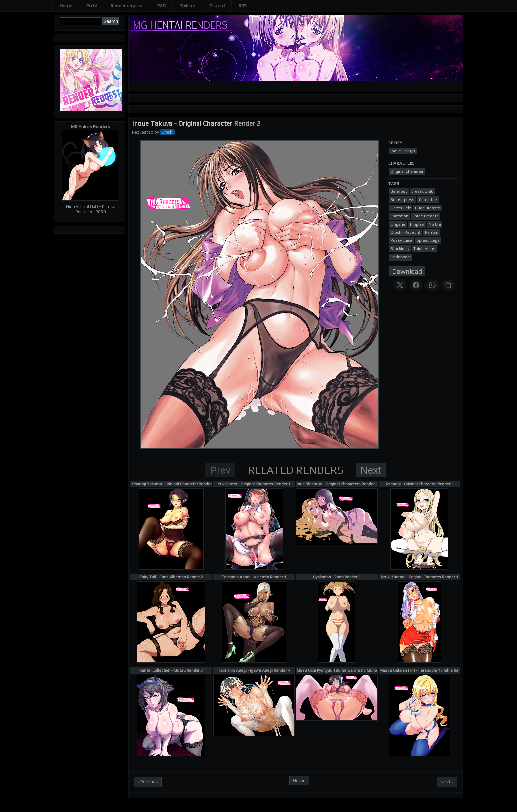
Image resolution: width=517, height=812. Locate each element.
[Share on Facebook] (416, 285)
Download (407, 271)
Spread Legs (428, 240)
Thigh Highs (424, 249)
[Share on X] (400, 285)
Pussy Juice (401, 240)
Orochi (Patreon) (406, 232)
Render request (127, 6)
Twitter (187, 6)
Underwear (401, 257)
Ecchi (91, 6)
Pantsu (432, 232)
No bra (435, 224)
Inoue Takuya (152, 123)
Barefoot (399, 191)
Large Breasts (426, 216)
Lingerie (398, 224)
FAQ (161, 6)
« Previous (148, 782)
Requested (143, 132)
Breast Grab (422, 191)
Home (66, 6)
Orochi (167, 132)
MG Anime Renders (91, 126)
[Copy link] (448, 285)
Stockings (400, 249)
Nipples (417, 224)
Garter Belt (401, 208)
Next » (447, 782)
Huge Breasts (428, 208)
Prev (221, 470)
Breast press (403, 200)
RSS (243, 6)
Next (371, 470)
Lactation (399, 216)
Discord (217, 6)
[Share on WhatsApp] (432, 285)
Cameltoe (428, 200)
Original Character (205, 123)
